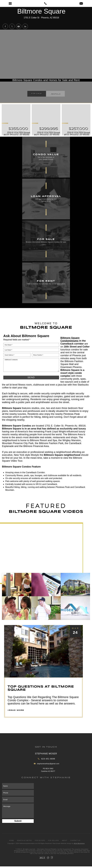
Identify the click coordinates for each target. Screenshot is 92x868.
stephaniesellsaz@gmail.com (48, 764)
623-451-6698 (48, 759)
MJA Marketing (79, 843)
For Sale (37, 94)
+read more (16, 710)
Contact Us (75, 840)
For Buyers (40, 840)
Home (11, 840)
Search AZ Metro (24, 840)
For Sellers (54, 840)
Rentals (55, 94)
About (65, 840)
